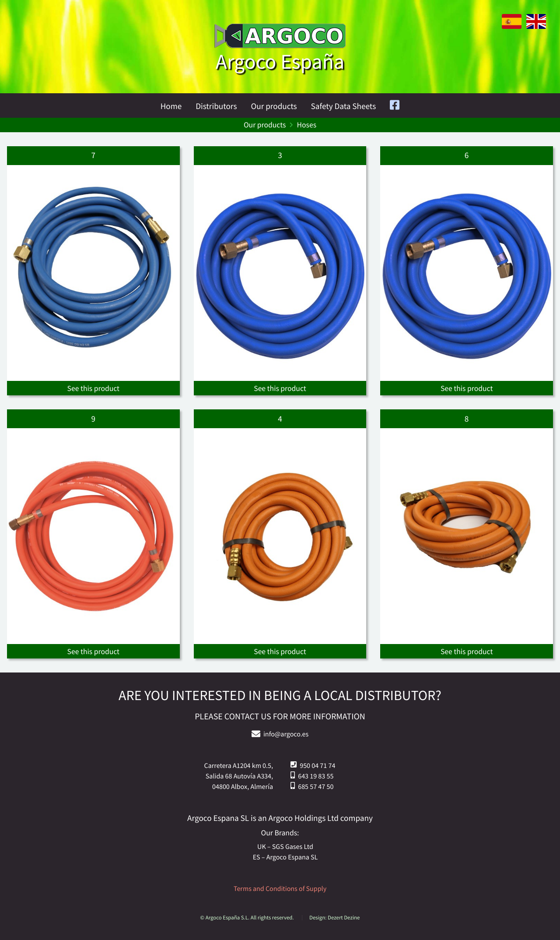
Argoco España (280, 62)
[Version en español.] (510, 27)
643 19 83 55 (316, 776)
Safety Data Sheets (344, 106)
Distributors (216, 106)
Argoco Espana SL (292, 857)
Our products (274, 106)
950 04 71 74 (317, 766)
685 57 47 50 (316, 787)
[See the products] (93, 271)
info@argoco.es (286, 734)
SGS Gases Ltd (293, 847)
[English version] (534, 27)
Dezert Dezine (344, 918)
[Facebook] (395, 106)
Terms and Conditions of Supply (280, 889)
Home (171, 106)
